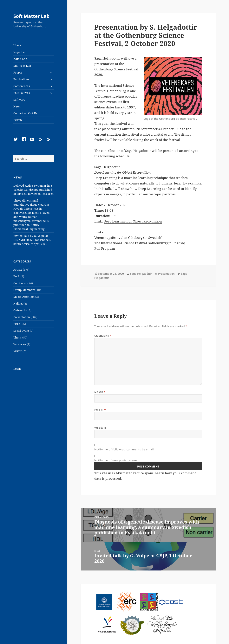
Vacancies (20, 344)
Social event (21, 331)
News (17, 106)
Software (19, 100)
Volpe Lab (20, 52)
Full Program (105, 248)
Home (17, 45)
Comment (103, 336)
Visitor (18, 351)
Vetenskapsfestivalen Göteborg (118, 238)
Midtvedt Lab (22, 66)
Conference (21, 283)
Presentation (22, 317)
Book (17, 276)
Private (18, 120)
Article (18, 270)
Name (100, 392)
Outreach (20, 310)
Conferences (22, 86)
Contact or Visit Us (25, 113)
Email (100, 410)
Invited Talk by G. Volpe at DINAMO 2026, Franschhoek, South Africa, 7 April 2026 (32, 240)
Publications (21, 79)
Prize (17, 324)
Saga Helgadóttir (141, 274)
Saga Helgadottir (107, 167)
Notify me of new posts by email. (117, 460)
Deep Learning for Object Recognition (133, 221)
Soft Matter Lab (31, 16)
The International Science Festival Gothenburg (130, 243)
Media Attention (24, 297)
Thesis (17, 337)
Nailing (18, 303)
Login (17, 369)
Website (101, 428)
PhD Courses (22, 93)
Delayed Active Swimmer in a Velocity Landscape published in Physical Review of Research (33, 190)
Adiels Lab (20, 59)
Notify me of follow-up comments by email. (124, 449)
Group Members (24, 290)
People (18, 72)
